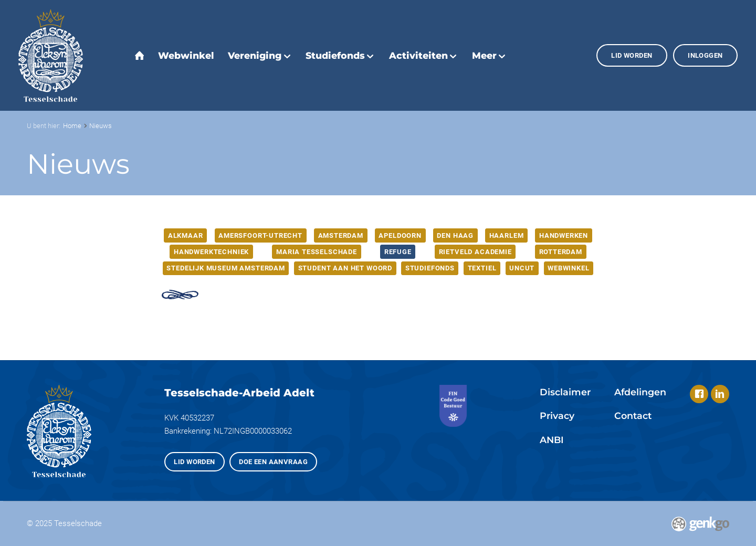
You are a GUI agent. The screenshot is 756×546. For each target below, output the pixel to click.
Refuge (398, 252)
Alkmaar (186, 235)
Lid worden (632, 55)
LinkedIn (720, 394)
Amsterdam (341, 235)
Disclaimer (565, 392)
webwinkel (568, 268)
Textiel (482, 268)
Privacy (557, 416)
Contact (633, 416)
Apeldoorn (400, 235)
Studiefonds (430, 268)
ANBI (552, 440)
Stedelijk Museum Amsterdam (225, 268)
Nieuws (101, 126)
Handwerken (564, 235)
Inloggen (705, 55)
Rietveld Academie (475, 252)
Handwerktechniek (211, 252)
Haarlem (507, 235)
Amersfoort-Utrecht (260, 235)
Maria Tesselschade (317, 252)
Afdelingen (640, 392)
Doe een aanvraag (273, 462)
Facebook (699, 394)
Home (72, 126)
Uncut (522, 268)
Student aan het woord (345, 268)
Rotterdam (561, 252)
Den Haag (455, 235)
